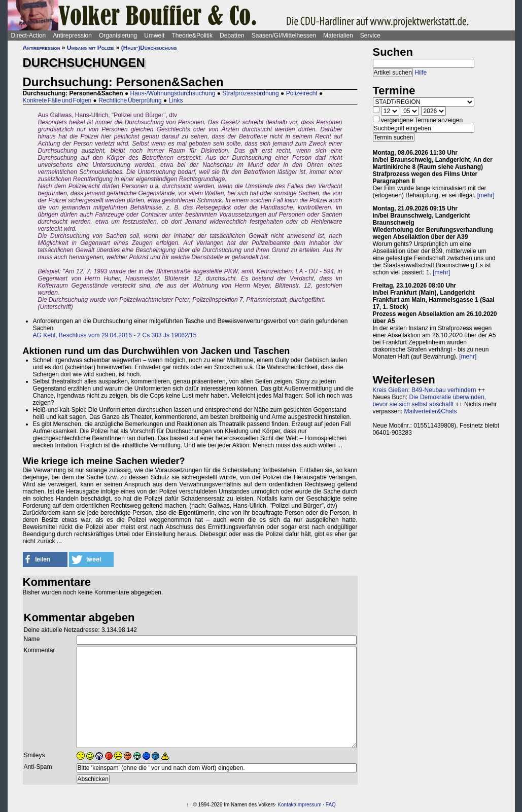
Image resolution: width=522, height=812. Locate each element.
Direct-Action (29, 36)
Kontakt (286, 805)
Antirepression (72, 36)
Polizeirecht (302, 93)
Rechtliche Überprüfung (130, 100)
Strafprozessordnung (250, 93)
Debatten (232, 36)
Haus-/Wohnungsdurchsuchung (172, 93)
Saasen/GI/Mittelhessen (284, 36)
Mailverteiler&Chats (431, 411)
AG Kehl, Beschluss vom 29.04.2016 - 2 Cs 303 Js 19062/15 (115, 335)
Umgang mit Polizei (91, 48)
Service (370, 36)
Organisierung (118, 36)
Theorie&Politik (192, 36)
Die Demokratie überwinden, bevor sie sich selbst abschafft (429, 401)
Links (176, 100)
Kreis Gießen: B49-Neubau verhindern (425, 390)
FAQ (331, 805)
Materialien (338, 36)
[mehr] (486, 195)
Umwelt (154, 36)
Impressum (309, 805)
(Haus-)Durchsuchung (149, 48)
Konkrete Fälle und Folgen (57, 100)
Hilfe (421, 73)
